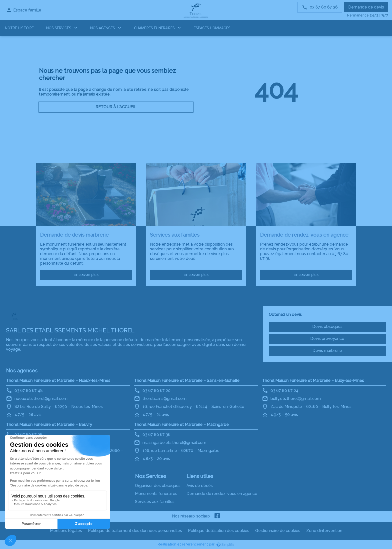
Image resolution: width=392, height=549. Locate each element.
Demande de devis (366, 7)
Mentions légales (66, 531)
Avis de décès (200, 486)
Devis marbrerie (327, 351)
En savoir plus (86, 274)
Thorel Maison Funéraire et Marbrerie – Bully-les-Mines (313, 381)
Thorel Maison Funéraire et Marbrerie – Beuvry (49, 425)
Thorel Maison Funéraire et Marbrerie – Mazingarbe (181, 425)
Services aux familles (155, 502)
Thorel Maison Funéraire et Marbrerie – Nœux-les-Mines (58, 381)
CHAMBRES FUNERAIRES (154, 28)
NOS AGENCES (103, 28)
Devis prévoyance (327, 339)
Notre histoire (19, 28)
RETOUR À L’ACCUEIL (116, 107)
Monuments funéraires (156, 494)
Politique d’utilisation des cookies (219, 531)
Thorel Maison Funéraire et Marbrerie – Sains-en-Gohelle (187, 381)
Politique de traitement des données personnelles (135, 531)
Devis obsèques (327, 327)
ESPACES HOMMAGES (212, 28)
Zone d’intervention (324, 531)
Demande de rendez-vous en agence (222, 494)
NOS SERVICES (59, 28)
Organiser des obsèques (158, 486)
